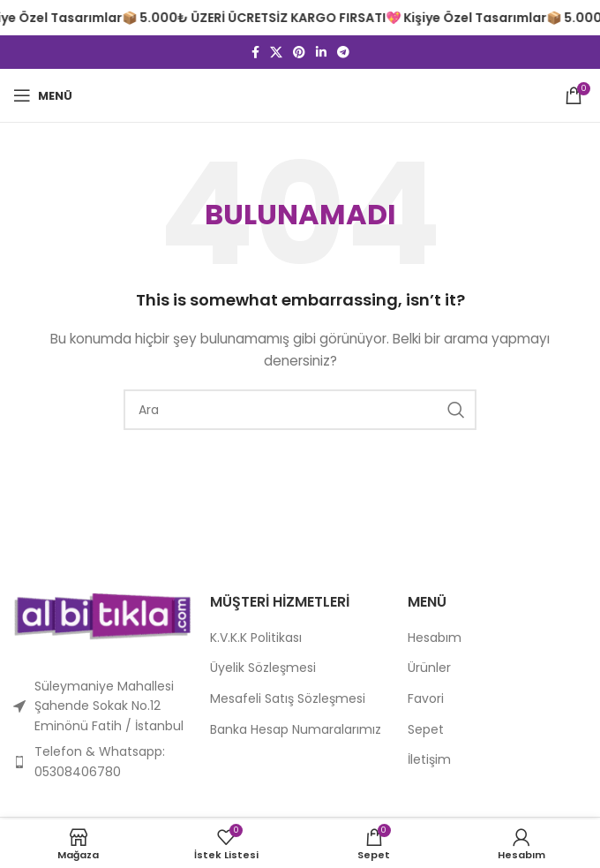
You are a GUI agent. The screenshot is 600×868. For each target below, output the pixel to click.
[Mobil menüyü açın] (43, 95)
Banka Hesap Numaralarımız (296, 730)
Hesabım (435, 638)
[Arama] (300, 410)
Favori (426, 699)
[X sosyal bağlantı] (276, 53)
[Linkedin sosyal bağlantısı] (321, 53)
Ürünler (429, 668)
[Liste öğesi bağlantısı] (103, 762)
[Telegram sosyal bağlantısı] (343, 53)
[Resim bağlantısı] (103, 615)
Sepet (426, 730)
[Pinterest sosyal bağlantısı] (299, 53)
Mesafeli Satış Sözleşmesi (288, 699)
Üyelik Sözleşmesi (263, 668)
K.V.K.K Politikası (256, 638)
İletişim (429, 760)
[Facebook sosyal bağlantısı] (255, 53)
